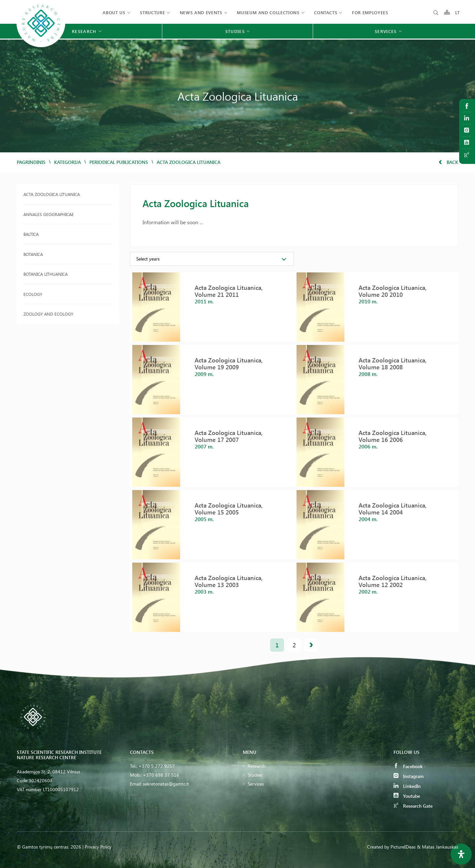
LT (458, 12)
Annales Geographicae (49, 214)
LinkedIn (407, 786)
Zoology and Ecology (48, 314)
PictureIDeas (403, 847)
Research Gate (413, 806)
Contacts (326, 12)
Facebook (408, 766)
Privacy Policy (98, 847)
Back (448, 162)
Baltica (31, 234)
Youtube (407, 796)
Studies (255, 775)
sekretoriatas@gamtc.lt (166, 784)
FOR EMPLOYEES (370, 12)
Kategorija (67, 162)
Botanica (33, 254)
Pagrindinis (31, 162)
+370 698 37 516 (161, 775)
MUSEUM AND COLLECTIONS (268, 12)
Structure (152, 12)
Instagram (409, 776)
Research (257, 766)
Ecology (33, 294)
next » (311, 645)
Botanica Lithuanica (46, 274)
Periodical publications (119, 162)
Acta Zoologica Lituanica (52, 194)
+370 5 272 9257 (157, 766)
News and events (201, 12)
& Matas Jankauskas (438, 847)
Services (256, 784)
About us (114, 12)
